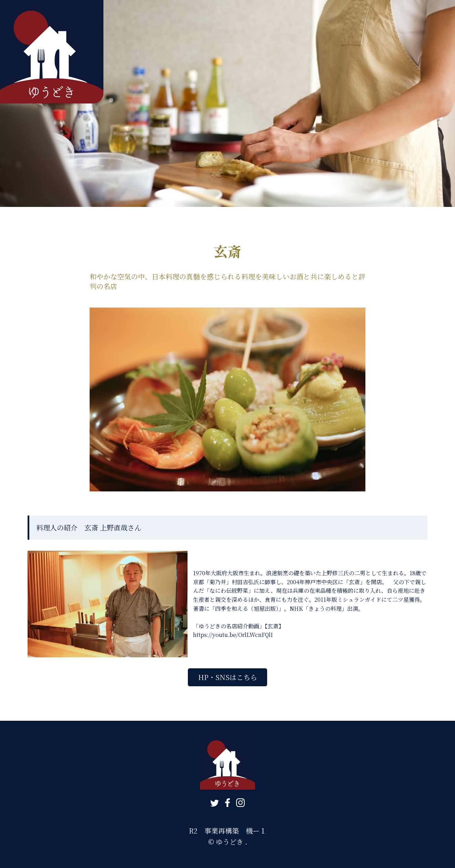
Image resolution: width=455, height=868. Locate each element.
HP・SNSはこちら (228, 677)
